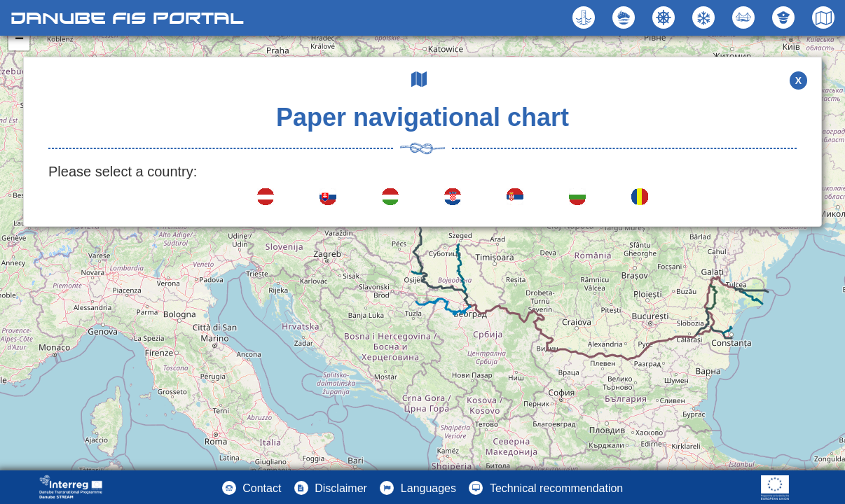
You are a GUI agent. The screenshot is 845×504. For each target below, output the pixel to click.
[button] (745, 17)
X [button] (798, 80)
